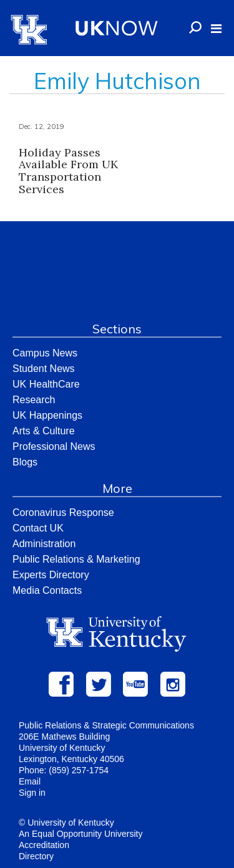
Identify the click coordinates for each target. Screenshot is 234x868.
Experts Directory (51, 575)
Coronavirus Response (63, 513)
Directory (36, 856)
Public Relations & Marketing (76, 559)
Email (30, 781)
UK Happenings (47, 415)
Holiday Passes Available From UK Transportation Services (68, 171)
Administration (44, 544)
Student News (44, 369)
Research (34, 400)
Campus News (45, 353)
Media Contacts (47, 590)
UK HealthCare (46, 384)
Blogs (25, 462)
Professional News (54, 446)
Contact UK (38, 528)
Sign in (32, 793)
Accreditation (44, 845)
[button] (216, 29)
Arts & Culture (44, 431)
